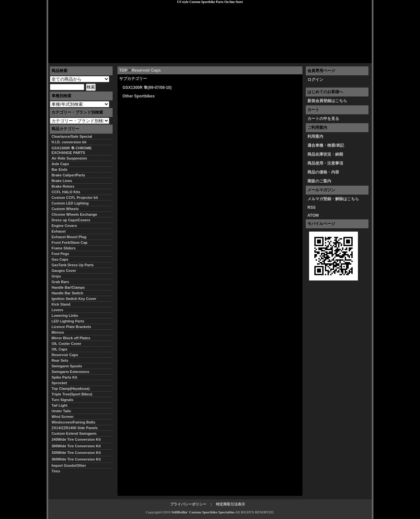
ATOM (313, 215)
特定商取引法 (99, 58)
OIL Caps (59, 349)
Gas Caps (60, 259)
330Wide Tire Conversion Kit (78, 453)
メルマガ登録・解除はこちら (333, 199)
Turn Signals (62, 400)
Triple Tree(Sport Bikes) (72, 394)
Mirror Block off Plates (71, 338)
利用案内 (315, 136)
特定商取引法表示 (230, 504)
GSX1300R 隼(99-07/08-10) (147, 88)
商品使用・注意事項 (325, 163)
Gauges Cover (64, 271)
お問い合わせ (355, 58)
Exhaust (59, 231)
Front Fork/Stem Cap (70, 242)
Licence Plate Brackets (71, 327)
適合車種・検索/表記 (326, 145)
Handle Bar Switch (68, 293)
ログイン (315, 80)
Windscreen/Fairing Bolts (73, 422)
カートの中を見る (323, 119)
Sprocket (59, 383)
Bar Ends (59, 169)
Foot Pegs (60, 254)
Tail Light (59, 405)
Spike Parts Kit (64, 377)
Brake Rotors (63, 186)
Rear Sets (60, 360)
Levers (57, 310)
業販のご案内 (319, 181)
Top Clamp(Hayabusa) (70, 389)
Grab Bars (60, 282)
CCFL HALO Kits (66, 192)
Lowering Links (65, 315)
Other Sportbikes (139, 96)
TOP (123, 70)
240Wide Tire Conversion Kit (78, 439)
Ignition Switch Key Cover (74, 299)
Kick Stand (61, 304)
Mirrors (58, 332)
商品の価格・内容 (323, 172)
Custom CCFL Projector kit (75, 198)
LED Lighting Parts (68, 321)
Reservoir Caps (146, 70)
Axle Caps (60, 164)
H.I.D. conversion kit (69, 142)
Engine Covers (64, 226)
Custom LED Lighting (70, 203)
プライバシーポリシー (141, 58)
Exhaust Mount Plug (69, 237)
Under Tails (61, 411)
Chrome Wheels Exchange (74, 214)
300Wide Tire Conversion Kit (78, 446)
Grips (56, 276)
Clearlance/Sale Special (72, 136)
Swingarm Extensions (70, 372)
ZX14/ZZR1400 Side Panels (75, 428)
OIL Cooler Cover (66, 344)
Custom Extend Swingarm (74, 433)
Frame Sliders (64, 248)
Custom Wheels (65, 209)
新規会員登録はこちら (327, 101)
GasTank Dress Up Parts (73, 265)
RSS (312, 207)
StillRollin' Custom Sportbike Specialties (203, 512)
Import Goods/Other (69, 465)
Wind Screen (63, 417)
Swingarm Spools (67, 366)
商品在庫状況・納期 (325, 154)
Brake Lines (62, 181)
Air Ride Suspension (69, 158)
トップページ (65, 58)
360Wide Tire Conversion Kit (78, 459)
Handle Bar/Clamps (68, 287)
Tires (56, 471)
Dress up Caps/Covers (71, 220)
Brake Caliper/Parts (68, 175)
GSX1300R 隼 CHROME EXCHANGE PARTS (72, 150)
